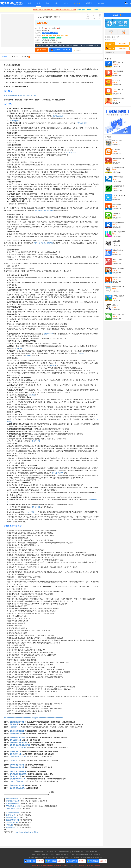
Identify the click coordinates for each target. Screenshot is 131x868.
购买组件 (43, 50)
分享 (94, 18)
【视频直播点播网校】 (17, 722)
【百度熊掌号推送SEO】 (18, 779)
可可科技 (116, 15)
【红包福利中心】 (15, 754)
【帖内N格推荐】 (11, 817)
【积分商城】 (14, 752)
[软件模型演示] (15, 121)
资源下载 (55, 40)
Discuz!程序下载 (51, 852)
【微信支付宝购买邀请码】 (18, 743)
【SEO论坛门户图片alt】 (18, 771)
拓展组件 (28, 356)
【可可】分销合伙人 (31, 512)
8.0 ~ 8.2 (58, 38)
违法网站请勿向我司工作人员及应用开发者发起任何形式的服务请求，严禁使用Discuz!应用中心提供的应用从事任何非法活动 (65, 857)
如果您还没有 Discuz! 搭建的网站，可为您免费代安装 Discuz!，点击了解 (55, 10)
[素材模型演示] (58, 116)
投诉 (100, 18)
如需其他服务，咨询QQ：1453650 (88, 10)
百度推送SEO (48, 334)
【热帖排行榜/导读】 (12, 808)
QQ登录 (128, 3)
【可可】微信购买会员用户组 (43, 243)
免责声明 (78, 51)
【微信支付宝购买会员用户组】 (20, 745)
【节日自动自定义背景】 (18, 788)
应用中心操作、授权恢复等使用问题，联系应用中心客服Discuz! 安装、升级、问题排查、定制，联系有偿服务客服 (65, 865)
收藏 (88, 18)
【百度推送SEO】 (16, 776)
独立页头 (53, 365)
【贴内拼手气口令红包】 (18, 756)
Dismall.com (45, 854)
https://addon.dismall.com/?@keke (27, 832)
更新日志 (15, 57)
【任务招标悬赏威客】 (17, 731)
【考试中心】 (14, 724)
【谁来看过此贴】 (11, 815)
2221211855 (116, 48)
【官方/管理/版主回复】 (13, 813)
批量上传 (32, 395)
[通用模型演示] (82, 123)
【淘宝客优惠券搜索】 (17, 765)
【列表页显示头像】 (12, 822)
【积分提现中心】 (15, 740)
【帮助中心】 (14, 761)
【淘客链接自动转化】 (17, 767)
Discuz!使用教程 (64, 852)
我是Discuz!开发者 (78, 852)
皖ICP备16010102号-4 (68, 854)
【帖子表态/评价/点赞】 (13, 804)
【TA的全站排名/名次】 (13, 806)
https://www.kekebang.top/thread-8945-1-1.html (20, 95)
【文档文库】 (14, 727)
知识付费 (47, 40)
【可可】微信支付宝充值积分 (44, 210)
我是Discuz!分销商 (92, 852)
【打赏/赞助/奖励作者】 (13, 801)
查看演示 (20, 348)
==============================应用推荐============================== (34, 718)
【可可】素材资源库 (44, 17)
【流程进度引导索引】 (12, 799)
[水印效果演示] (71, 152)
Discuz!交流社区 (39, 852)
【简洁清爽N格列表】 (12, 820)
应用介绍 (5, 57)
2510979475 (116, 44)
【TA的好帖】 (9, 825)
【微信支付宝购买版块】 (18, 747)
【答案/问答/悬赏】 (16, 733)
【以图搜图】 (36, 441)
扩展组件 (26, 57)
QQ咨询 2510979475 (62, 50)
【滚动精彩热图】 (11, 827)
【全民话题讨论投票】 (17, 785)
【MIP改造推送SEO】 (17, 781)
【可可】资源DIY (57, 473)
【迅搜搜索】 (36, 507)
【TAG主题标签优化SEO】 (19, 774)
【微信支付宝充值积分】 (18, 738)
